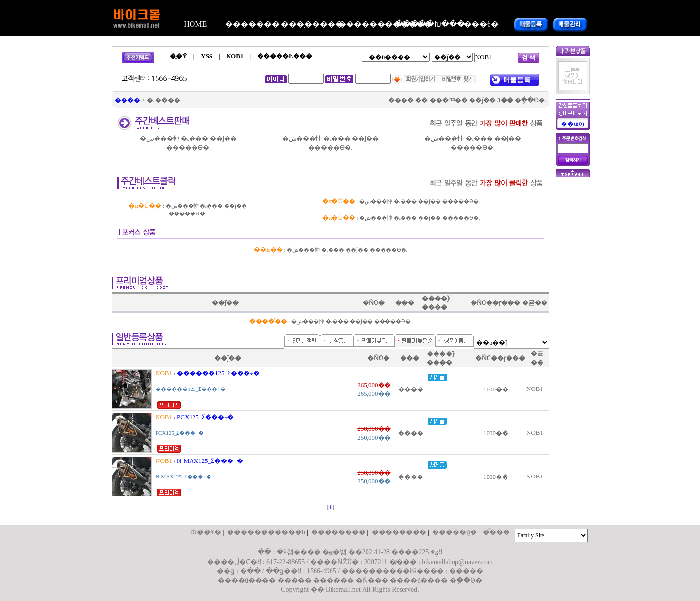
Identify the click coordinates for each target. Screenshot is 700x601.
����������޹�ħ (266, 532)
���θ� (481, 24)
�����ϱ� (455, 532)
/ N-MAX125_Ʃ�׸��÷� (201, 461)
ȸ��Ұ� (206, 532)
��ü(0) (573, 124)
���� (127, 100)
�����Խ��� (424, 24)
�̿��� (496, 532)
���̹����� (310, 24)
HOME (195, 24)
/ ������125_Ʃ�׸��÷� (209, 373)
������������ (367, 24)
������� (252, 24)
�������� (338, 532)
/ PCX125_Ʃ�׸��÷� (196, 417)
